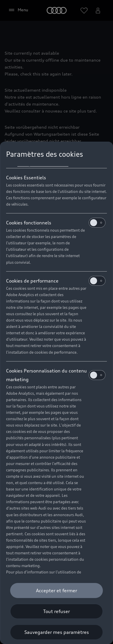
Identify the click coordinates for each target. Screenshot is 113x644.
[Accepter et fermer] (57, 591)
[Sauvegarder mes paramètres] (57, 632)
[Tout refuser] (57, 611)
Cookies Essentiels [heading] (26, 178)
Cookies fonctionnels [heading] (56, 223)
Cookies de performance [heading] (56, 281)
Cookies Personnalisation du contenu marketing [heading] (56, 375)
